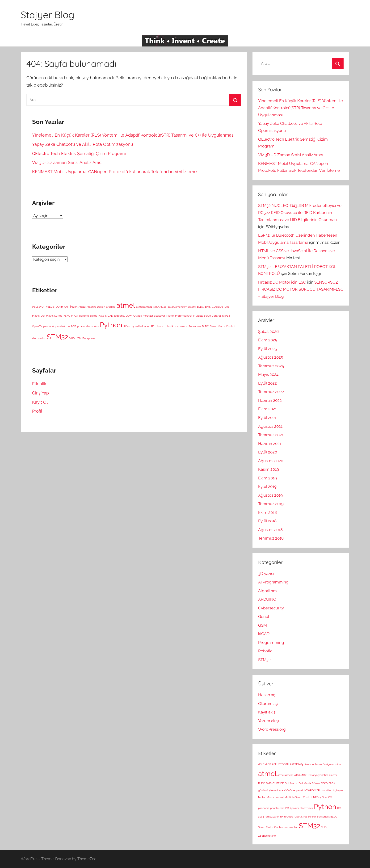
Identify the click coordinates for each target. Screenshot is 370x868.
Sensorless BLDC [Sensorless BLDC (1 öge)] (199, 326)
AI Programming (273, 582)
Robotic (265, 651)
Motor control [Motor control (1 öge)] (184, 316)
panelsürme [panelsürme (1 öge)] (63, 326)
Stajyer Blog (48, 15)
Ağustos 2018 (270, 530)
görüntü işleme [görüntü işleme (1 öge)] (88, 316)
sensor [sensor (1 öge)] (183, 326)
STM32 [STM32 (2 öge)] (57, 337)
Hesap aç (267, 695)
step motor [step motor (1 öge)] (39, 338)
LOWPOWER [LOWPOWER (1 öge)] (134, 316)
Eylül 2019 (267, 486)
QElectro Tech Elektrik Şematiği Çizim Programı (79, 153)
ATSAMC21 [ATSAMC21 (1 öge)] (160, 307)
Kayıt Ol (40, 402)
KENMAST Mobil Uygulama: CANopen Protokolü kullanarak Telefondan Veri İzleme (114, 172)
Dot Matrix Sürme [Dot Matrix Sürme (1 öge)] (52, 316)
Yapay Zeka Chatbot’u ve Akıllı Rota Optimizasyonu (83, 144)
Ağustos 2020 (271, 461)
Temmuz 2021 (271, 435)
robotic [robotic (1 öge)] (159, 326)
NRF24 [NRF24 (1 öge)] (226, 316)
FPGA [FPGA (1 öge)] (75, 316)
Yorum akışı (269, 721)
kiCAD (264, 634)
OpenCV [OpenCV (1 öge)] (37, 326)
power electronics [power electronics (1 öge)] (88, 326)
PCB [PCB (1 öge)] (73, 326)
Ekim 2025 (268, 340)
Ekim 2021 (267, 409)
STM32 (264, 660)
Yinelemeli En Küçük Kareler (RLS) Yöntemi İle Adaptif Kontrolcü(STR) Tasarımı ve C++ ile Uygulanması (133, 135)
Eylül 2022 (267, 383)
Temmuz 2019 (271, 504)
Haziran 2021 (270, 444)
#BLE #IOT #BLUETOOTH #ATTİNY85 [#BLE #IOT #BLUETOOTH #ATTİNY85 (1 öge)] (55, 307)
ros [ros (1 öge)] (177, 326)
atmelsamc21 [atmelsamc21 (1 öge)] (144, 307)
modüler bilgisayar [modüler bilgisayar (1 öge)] (154, 316)
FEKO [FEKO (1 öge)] (67, 316)
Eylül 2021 (267, 418)
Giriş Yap (40, 393)
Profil (37, 411)
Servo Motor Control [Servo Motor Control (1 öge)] (223, 326)
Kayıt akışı (267, 712)
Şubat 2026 (268, 331)
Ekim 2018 (267, 512)
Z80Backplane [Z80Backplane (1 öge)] (86, 338)
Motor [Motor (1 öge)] (170, 316)
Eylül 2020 (268, 452)
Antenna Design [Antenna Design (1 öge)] (96, 307)
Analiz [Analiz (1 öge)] (82, 307)
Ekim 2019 (267, 478)
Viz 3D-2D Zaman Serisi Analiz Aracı (67, 162)
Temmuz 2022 (271, 392)
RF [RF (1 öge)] (152, 326)
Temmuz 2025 (271, 366)
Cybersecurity (271, 608)
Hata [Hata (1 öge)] (101, 316)
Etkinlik (39, 384)
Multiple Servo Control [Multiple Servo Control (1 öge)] (207, 316)
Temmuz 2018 (271, 538)
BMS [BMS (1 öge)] (208, 307)
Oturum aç (268, 704)
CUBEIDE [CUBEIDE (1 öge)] (218, 307)
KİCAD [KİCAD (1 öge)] (109, 316)
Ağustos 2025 (271, 357)
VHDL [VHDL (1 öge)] (73, 338)
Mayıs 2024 (268, 374)
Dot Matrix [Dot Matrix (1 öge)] (291, 783)
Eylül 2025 (267, 349)
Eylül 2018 (267, 521)
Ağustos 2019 (270, 495)
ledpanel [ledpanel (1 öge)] (119, 316)
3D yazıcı (266, 574)
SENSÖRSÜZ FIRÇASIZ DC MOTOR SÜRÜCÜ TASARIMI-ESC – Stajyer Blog (301, 289)
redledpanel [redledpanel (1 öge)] (142, 326)
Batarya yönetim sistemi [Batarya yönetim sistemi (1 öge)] (182, 307)
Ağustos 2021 (270, 426)
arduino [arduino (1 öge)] (111, 307)
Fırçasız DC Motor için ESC (282, 282)
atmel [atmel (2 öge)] (126, 305)
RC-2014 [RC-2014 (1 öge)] (129, 326)
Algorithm (267, 591)
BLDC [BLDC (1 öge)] (200, 307)
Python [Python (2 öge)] (111, 325)
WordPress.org (272, 729)
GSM (263, 625)
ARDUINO (267, 599)
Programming (271, 642)
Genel (264, 616)
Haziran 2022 (270, 400)
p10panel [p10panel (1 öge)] (49, 326)
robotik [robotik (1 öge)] (169, 326)
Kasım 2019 (269, 469)
